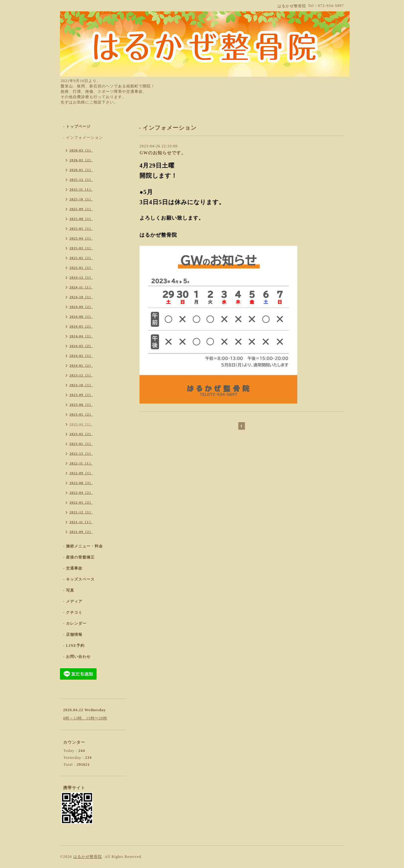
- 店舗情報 (73, 635)
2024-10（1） (81, 297)
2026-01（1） (81, 170)
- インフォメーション (83, 138)
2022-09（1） (81, 473)
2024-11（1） (81, 287)
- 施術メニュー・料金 (83, 546)
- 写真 (69, 590)
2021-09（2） (81, 532)
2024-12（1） (81, 277)
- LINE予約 (74, 646)
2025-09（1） (81, 209)
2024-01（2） (81, 365)
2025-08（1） (81, 219)
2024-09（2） (81, 307)
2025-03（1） (81, 248)
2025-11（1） (81, 189)
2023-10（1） (81, 385)
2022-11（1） (81, 463)
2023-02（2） (81, 434)
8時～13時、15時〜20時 (85, 718)
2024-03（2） (81, 346)
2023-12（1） (81, 375)
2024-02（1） (81, 356)
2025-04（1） (81, 238)
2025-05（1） (81, 228)
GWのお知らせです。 (163, 153)
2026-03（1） (81, 150)
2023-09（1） (81, 395)
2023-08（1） (81, 404)
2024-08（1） (81, 316)
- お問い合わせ (77, 657)
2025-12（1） (81, 180)
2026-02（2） (81, 160)
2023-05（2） (81, 414)
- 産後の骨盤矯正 (79, 557)
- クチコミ (73, 612)
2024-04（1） (81, 336)
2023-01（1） (81, 444)
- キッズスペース (79, 579)
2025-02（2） (81, 258)
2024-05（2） (81, 326)
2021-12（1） (81, 512)
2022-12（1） (81, 453)
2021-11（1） (81, 522)
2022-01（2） (81, 502)
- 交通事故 (73, 568)
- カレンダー (75, 623)
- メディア (73, 601)
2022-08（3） (81, 483)
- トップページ (77, 127)
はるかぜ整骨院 (88, 857)
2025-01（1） (81, 268)
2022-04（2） (81, 493)
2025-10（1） (81, 199)
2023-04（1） (81, 424)
